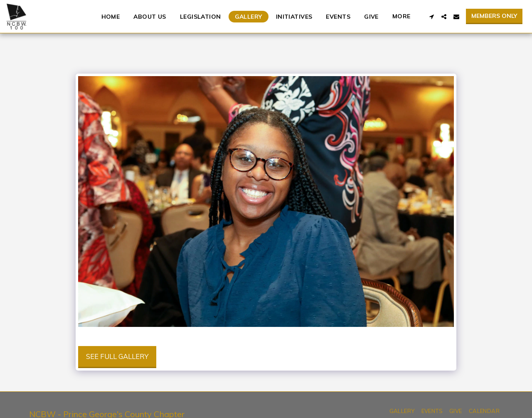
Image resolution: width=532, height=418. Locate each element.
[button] (431, 17)
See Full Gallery (117, 356)
